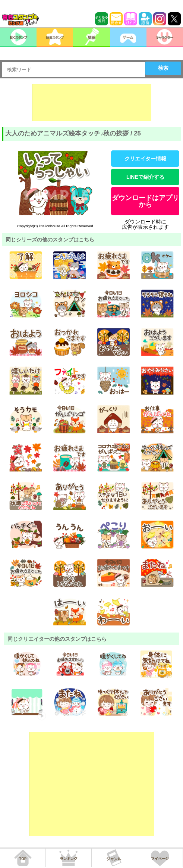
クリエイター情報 (145, 159)
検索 (163, 68)
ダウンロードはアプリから (145, 201)
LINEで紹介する (145, 177)
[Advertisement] (92, 103)
